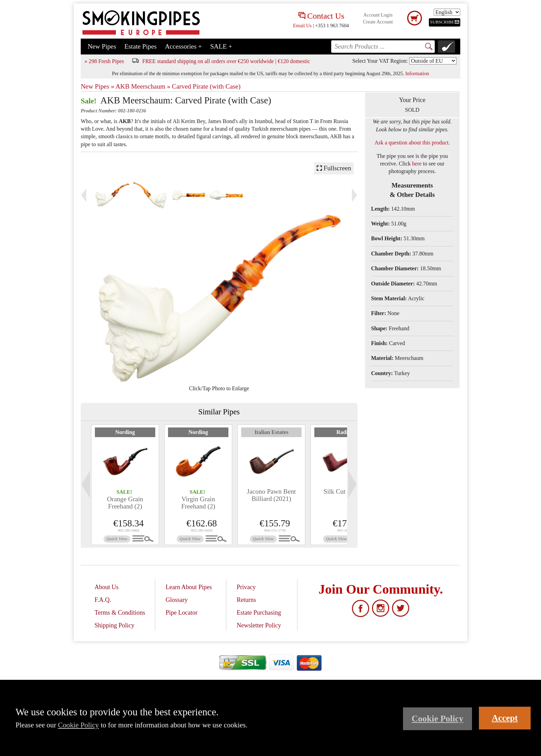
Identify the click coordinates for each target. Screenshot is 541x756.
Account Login (378, 15)
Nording (125, 432)
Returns (246, 600)
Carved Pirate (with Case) (206, 86)
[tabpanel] (125, 485)
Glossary (177, 600)
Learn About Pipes (189, 587)
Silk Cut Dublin (345, 491)
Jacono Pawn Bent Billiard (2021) (272, 495)
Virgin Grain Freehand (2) (198, 503)
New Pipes (102, 46)
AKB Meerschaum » (143, 86)
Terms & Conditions (120, 613)
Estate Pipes (141, 46)
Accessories (183, 46)
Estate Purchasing (259, 613)
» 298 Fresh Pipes (104, 61)
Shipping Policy (115, 625)
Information (417, 73)
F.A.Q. (103, 600)
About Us (107, 587)
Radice (345, 432)
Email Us (302, 26)
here (417, 164)
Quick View (117, 539)
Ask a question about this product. (412, 143)
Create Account (378, 22)
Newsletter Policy (259, 625)
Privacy (246, 587)
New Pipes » (97, 86)
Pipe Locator (181, 613)
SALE (221, 46)
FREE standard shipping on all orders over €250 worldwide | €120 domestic (226, 61)
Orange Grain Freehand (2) (125, 503)
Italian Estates (271, 432)
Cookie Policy (78, 725)
